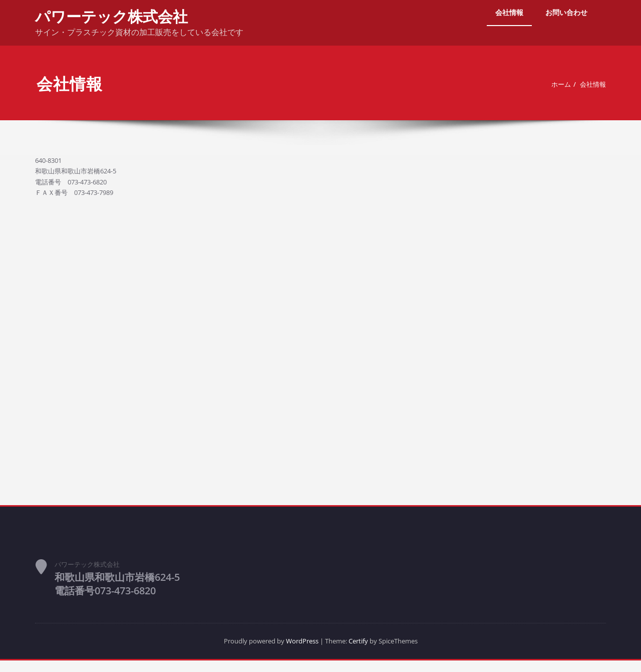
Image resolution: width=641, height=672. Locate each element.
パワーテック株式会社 (111, 16)
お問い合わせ (566, 12)
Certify (364, 652)
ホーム (555, 84)
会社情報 (509, 12)
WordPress (299, 652)
